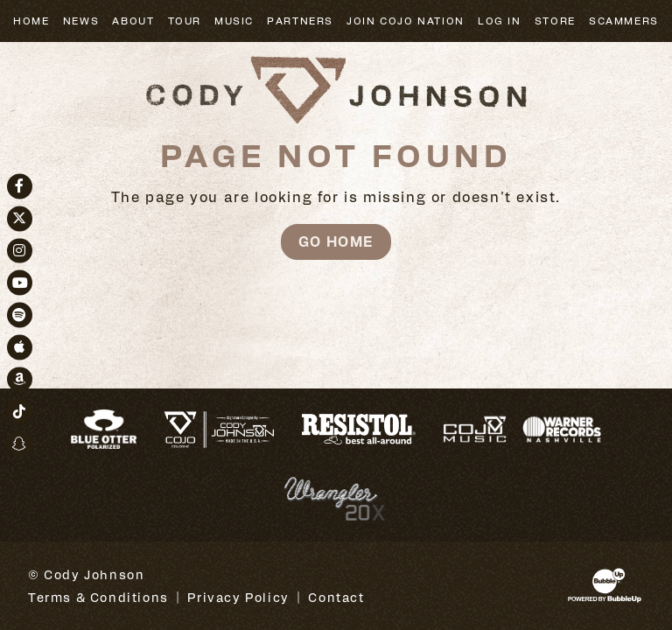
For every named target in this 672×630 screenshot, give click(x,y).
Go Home (336, 241)
